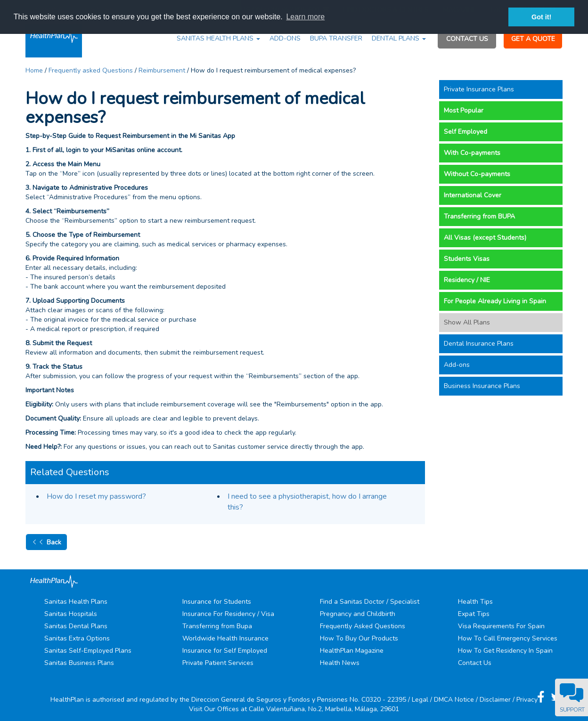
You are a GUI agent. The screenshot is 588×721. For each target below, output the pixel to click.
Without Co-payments (477, 174)
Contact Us (475, 663)
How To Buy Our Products (359, 638)
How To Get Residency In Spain (505, 651)
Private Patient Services (218, 663)
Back (46, 542)
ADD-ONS (285, 38)
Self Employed (465, 132)
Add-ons (457, 365)
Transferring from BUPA (479, 216)
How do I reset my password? (96, 496)
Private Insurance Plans (479, 89)
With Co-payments (472, 153)
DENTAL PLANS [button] (399, 38)
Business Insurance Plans (482, 386)
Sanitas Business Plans (79, 663)
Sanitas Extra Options (77, 638)
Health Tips (475, 602)
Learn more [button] (305, 17)
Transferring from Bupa (217, 626)
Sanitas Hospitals (71, 614)
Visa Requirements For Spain (501, 626)
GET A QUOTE (533, 39)
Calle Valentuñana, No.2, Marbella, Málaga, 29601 (324, 709)
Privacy (527, 700)
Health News (340, 663)
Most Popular (464, 110)
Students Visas (467, 259)
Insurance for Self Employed (225, 651)
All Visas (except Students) (485, 238)
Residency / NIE (467, 280)
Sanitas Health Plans (76, 602)
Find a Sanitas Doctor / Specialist (370, 602)
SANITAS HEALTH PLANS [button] (218, 38)
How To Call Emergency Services (508, 638)
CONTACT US (467, 39)
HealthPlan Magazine (352, 651)
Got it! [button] (541, 17)
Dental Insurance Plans (479, 344)
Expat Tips (474, 614)
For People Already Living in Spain (495, 301)
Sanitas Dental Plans (76, 626)
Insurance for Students (217, 602)
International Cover (473, 195)
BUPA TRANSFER (336, 38)
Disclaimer (495, 700)
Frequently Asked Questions (363, 626)
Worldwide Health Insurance (225, 638)
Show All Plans (467, 322)
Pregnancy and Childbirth (358, 614)
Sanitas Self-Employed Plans (88, 651)
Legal (420, 700)
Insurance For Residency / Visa (228, 614)
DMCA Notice (454, 700)
